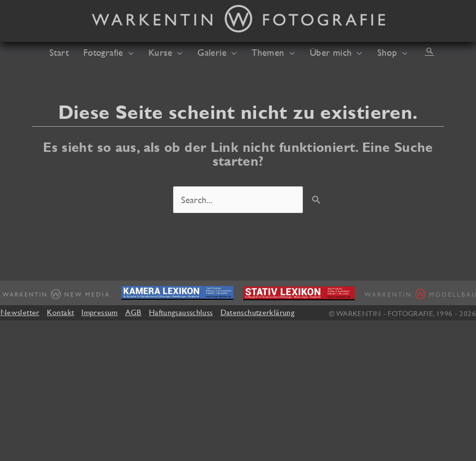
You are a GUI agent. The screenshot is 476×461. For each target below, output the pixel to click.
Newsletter (20, 312)
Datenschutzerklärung (257, 312)
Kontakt (61, 312)
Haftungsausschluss (181, 312)
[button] (430, 51)
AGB (133, 312)
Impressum (99, 312)
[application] (128, 52)
